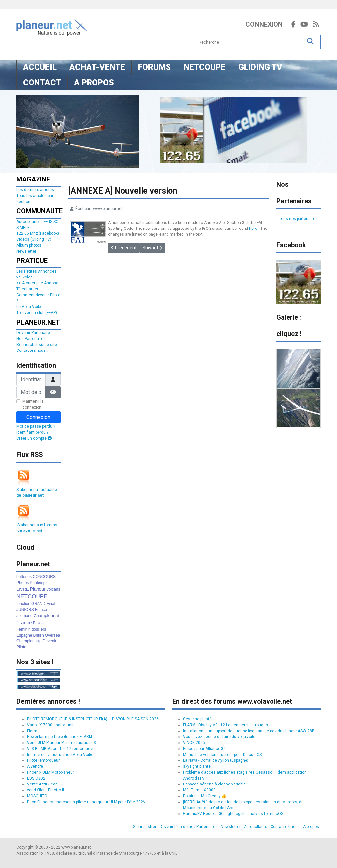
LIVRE (23, 589)
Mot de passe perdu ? (36, 426)
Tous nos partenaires (298, 219)
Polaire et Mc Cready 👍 (205, 796)
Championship (29, 641)
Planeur (38, 589)
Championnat (46, 616)
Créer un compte (34, 438)
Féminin (24, 629)
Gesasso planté (197, 719)
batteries (24, 577)
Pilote (21, 647)
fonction (23, 604)
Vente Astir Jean (42, 784)
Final (51, 604)
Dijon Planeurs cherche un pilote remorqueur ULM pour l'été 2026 (86, 802)
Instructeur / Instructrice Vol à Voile (60, 755)
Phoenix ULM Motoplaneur (51, 772)
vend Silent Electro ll (45, 790)
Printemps (39, 583)
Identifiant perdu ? (32, 432)
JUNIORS (25, 610)
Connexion (264, 24)
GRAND (38, 604)
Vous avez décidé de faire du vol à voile (219, 737)
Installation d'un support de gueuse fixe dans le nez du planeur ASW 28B (249, 731)
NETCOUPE (32, 597)
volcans (53, 589)
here (253, 229)
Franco (41, 610)
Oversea (52, 635)
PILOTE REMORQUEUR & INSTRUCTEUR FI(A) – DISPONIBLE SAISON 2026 (93, 719)
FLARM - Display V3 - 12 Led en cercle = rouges (225, 725)
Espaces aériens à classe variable (214, 784)
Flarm (32, 731)
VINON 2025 (194, 743)
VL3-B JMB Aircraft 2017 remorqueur (60, 749)
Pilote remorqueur (43, 760)
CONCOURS (44, 577)
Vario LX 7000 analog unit (50, 725)
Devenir (50, 641)
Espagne (24, 635)
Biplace (39, 623)
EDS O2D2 (36, 778)
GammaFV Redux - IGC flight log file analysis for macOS (233, 814)
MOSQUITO (37, 796)
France (24, 623)
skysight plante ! (198, 766)
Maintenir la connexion (33, 404)
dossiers (39, 629)
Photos (23, 583)
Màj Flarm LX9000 (199, 790)
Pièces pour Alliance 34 (204, 749)
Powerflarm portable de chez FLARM (60, 737)
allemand (25, 616)
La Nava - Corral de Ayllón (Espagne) (216, 760)
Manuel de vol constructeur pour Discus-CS (222, 755)
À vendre (35, 766)
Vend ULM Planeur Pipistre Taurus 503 (62, 743)
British (38, 635)
